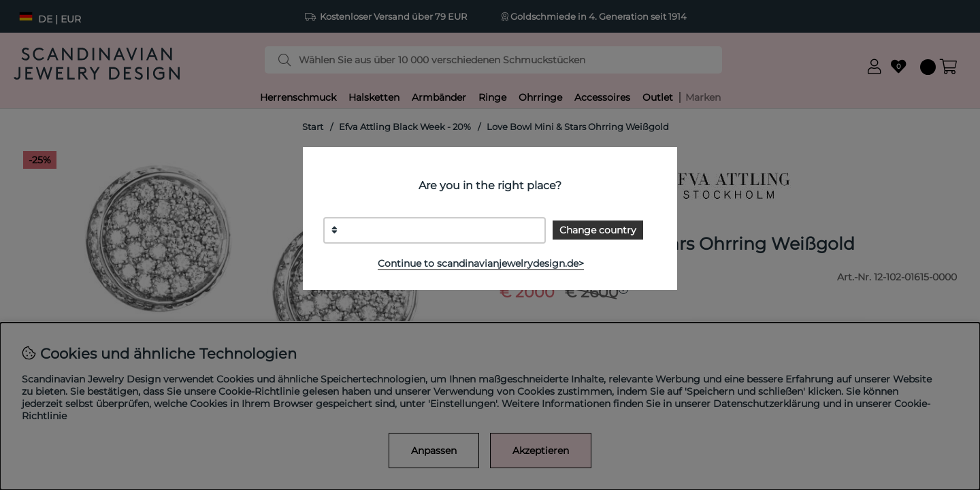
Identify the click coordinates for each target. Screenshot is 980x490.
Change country (598, 230)
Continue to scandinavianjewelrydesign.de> (481, 263)
